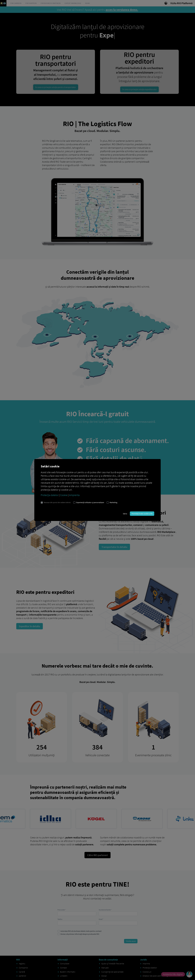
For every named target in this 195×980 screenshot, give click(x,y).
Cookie (64, 495)
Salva (125, 514)
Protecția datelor (50, 495)
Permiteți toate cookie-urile (142, 514)
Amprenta (74, 495)
